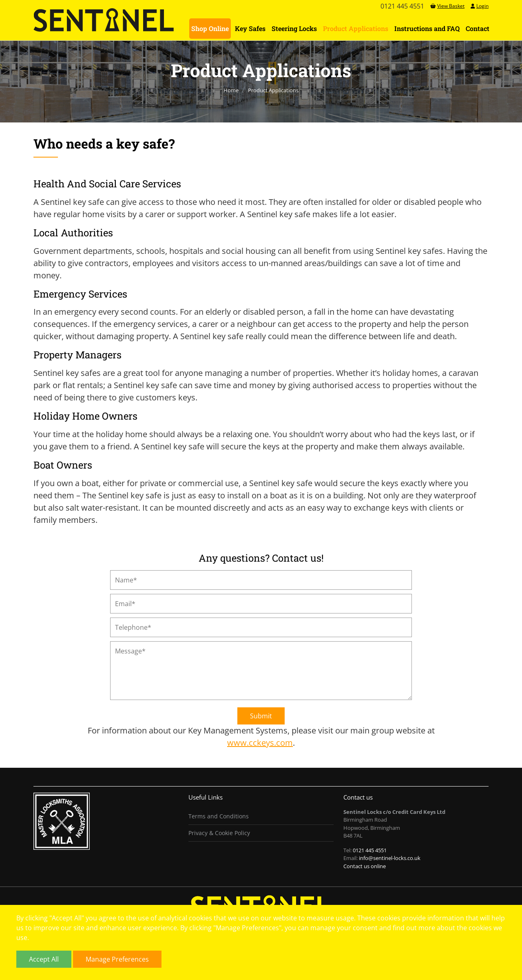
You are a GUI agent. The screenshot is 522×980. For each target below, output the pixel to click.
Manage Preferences (117, 959)
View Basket (447, 6)
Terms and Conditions (219, 816)
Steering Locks (294, 28)
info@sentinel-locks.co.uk (390, 858)
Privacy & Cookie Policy (219, 833)
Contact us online (365, 866)
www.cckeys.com (260, 743)
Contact (478, 28)
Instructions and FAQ (427, 28)
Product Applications (356, 28)
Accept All (44, 959)
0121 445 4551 (370, 850)
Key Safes (250, 28)
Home (231, 90)
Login (480, 6)
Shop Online (210, 28)
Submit (261, 716)
